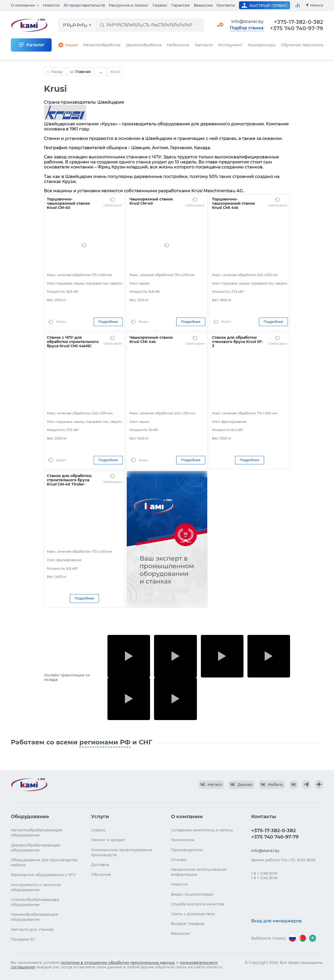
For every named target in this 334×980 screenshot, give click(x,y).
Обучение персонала (302, 45)
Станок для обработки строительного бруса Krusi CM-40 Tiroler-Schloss (69, 482)
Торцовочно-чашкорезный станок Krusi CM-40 (68, 203)
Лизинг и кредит (108, 840)
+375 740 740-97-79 (297, 28)
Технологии (183, 840)
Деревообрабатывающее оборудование (36, 848)
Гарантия (180, 5)
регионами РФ (105, 742)
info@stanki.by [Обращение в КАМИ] (247, 22)
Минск (317, 5)
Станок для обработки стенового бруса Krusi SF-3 (238, 342)
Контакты (226, 5)
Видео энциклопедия (192, 894)
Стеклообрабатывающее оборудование (35, 902)
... (101, 72)
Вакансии (203, 5)
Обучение (101, 874)
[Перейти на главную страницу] (29, 785)
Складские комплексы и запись (202, 830)
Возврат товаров (188, 924)
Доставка (100, 865)
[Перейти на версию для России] (292, 938)
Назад (54, 72)
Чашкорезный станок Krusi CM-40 (151, 201)
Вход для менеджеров (276, 921)
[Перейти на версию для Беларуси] (303, 938)
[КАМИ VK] (294, 785)
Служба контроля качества (198, 904)
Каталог (35, 45)
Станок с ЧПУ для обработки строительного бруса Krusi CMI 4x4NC (73, 342)
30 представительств (84, 5)
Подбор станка (247, 28)
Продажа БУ (23, 939)
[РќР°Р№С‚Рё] (102, 25)
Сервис (160, 5)
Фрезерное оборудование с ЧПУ (44, 875)
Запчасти (204, 45)
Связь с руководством (193, 914)
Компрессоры (262, 45)
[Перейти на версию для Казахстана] (313, 938)
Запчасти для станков (32, 929)
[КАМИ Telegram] (306, 785)
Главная (80, 72)
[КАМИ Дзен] (319, 785)
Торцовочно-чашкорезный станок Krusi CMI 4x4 (234, 203)
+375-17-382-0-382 (299, 22)
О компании (23, 5)
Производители (187, 850)
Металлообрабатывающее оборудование (37, 833)
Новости (51, 5)
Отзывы (179, 860)
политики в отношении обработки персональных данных (118, 963)
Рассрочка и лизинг (129, 5)
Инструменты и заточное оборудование (36, 887)
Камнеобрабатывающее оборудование (35, 917)
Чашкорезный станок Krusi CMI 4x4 (151, 340)
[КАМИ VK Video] (211, 785)
